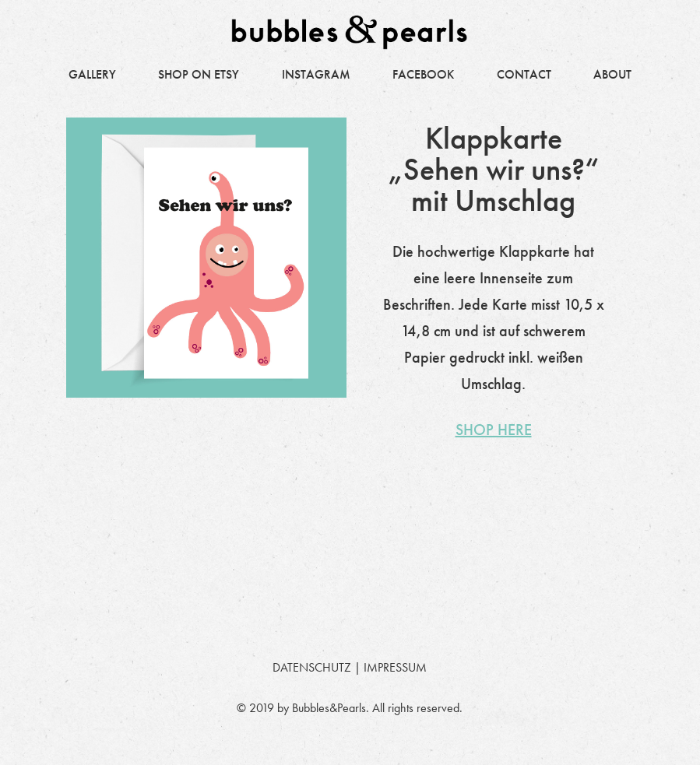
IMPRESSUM (395, 667)
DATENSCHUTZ (312, 667)
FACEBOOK (423, 74)
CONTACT (524, 74)
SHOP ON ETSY (199, 74)
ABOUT (612, 74)
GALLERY (92, 74)
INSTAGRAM (316, 74)
